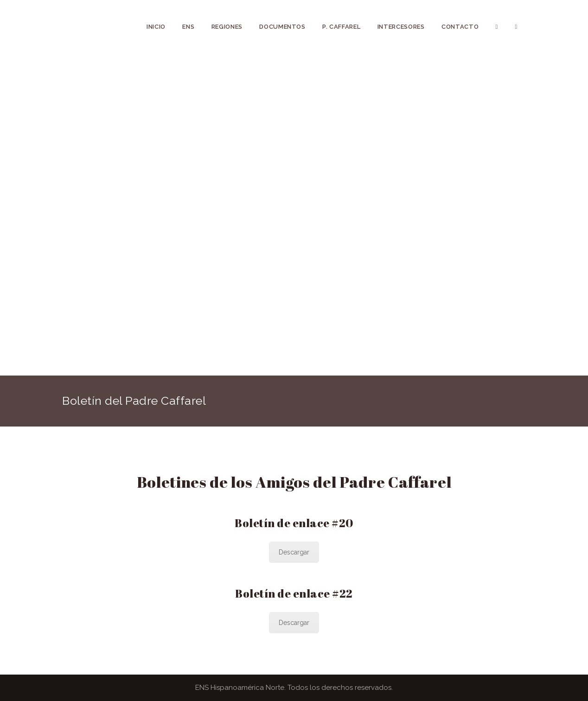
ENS (188, 27)
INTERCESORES (401, 27)
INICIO (156, 27)
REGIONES (227, 27)
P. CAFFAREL (341, 27)
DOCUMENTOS (282, 27)
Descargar (294, 552)
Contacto (460, 27)
